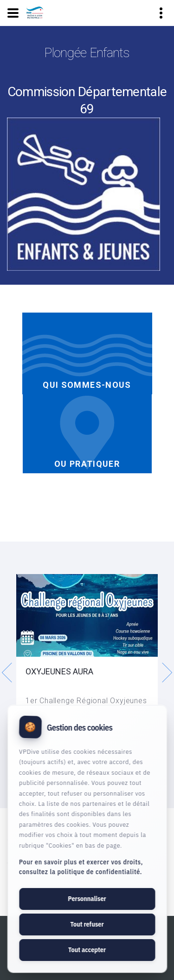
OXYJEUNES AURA (59, 671)
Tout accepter (87, 950)
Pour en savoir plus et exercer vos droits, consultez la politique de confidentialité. (81, 867)
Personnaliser (87, 899)
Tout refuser (87, 924)
